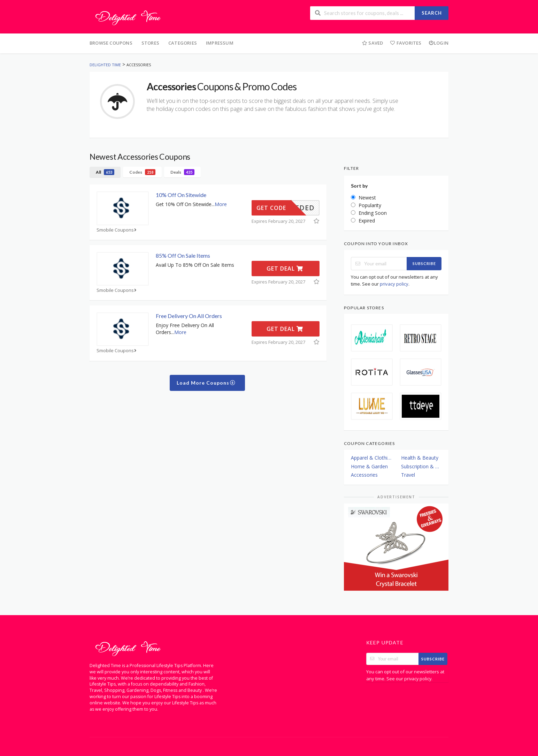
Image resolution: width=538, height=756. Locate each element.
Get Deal (285, 269)
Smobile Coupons (117, 230)
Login (439, 43)
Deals (182, 172)
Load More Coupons (206, 383)
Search (432, 13)
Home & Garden (369, 466)
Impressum (220, 43)
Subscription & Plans (421, 466)
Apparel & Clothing (371, 458)
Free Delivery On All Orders (189, 316)
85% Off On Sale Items (183, 255)
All (105, 172)
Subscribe (424, 263)
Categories (183, 43)
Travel (408, 475)
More (221, 204)
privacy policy (394, 284)
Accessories (364, 475)
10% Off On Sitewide (181, 195)
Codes (142, 172)
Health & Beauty (420, 458)
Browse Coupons (111, 43)
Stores (150, 43)
